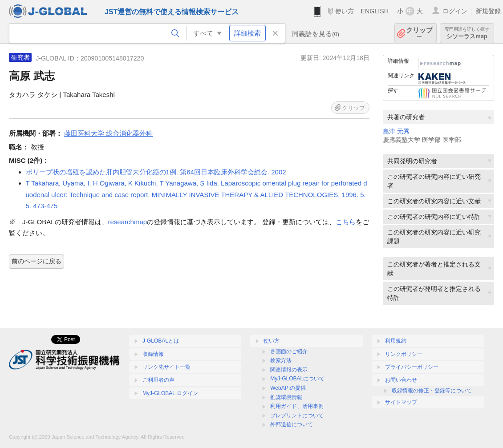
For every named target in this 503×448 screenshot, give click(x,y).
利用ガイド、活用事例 (297, 406)
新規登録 (488, 11)
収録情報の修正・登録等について (432, 391)
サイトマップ (401, 402)
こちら (346, 222)
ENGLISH (375, 11)
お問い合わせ (401, 380)
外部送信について (292, 424)
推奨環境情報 (286, 397)
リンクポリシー (404, 354)
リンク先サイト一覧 (166, 367)
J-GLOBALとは (161, 341)
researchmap (128, 222)
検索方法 (281, 360)
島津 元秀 (396, 131)
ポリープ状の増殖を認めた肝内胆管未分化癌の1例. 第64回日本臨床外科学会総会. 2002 (156, 172)
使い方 (345, 11)
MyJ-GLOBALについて (297, 379)
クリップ (419, 33)
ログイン (455, 11)
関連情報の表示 (289, 370)
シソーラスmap (467, 33)
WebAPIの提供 (288, 388)
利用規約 (396, 341)
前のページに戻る (37, 261)
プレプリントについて (297, 416)
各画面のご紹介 (289, 351)
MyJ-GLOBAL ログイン (170, 393)
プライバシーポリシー (412, 367)
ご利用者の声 (158, 380)
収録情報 (153, 354)
